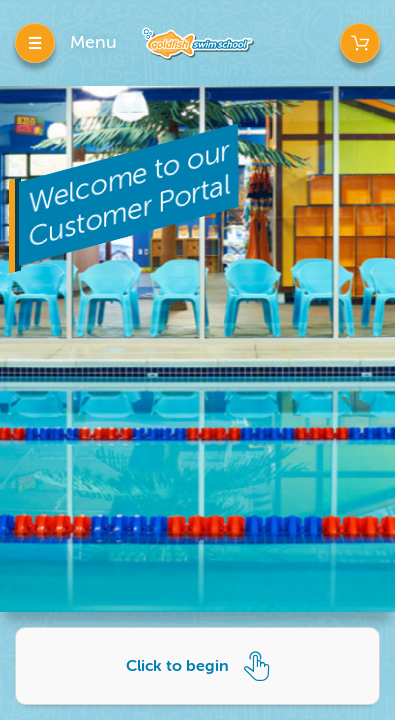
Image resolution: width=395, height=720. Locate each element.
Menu (93, 42)
